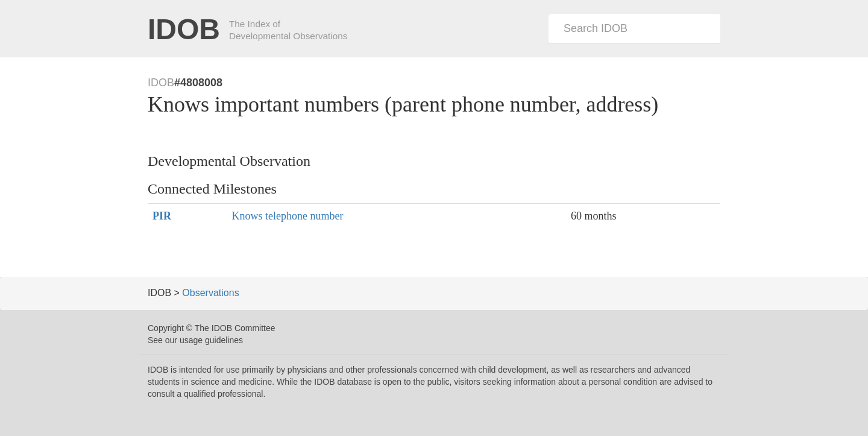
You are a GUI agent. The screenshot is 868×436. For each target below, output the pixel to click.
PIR (162, 216)
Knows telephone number (288, 216)
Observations (210, 293)
